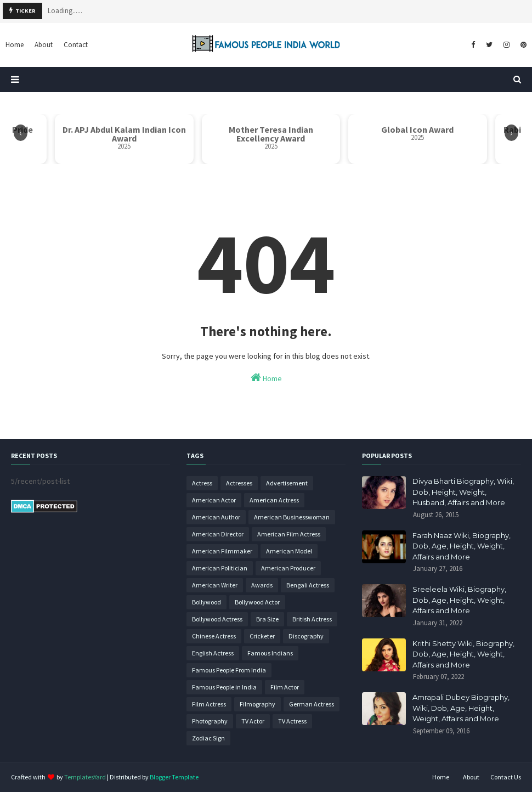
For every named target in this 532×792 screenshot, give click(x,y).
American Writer (215, 585)
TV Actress (292, 721)
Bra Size (267, 619)
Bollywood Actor (257, 602)
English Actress (213, 653)
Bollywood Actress (217, 619)
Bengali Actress (308, 585)
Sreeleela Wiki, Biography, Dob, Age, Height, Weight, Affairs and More (459, 600)
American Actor (214, 500)
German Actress (312, 704)
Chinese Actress (214, 636)
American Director (218, 534)
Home (266, 378)
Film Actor (285, 687)
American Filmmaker (222, 551)
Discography (306, 636)
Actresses (239, 483)
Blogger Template (174, 777)
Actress (202, 483)
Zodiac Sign (208, 738)
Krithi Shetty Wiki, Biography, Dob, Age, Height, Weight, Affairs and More (463, 654)
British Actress (312, 619)
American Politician (220, 568)
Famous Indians (270, 653)
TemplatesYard (85, 777)
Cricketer (262, 636)
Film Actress (209, 704)
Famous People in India (224, 687)
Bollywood (206, 602)
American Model (289, 551)
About (471, 777)
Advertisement (287, 483)
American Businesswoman (292, 517)
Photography (210, 721)
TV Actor (253, 721)
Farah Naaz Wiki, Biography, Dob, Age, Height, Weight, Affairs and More (462, 546)
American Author (216, 517)
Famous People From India (229, 670)
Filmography (257, 704)
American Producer (288, 568)
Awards (262, 585)
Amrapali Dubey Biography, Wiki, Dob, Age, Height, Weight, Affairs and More (461, 708)
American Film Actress (289, 534)
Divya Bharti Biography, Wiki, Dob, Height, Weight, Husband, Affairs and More (463, 492)
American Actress (274, 500)
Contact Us (506, 777)
